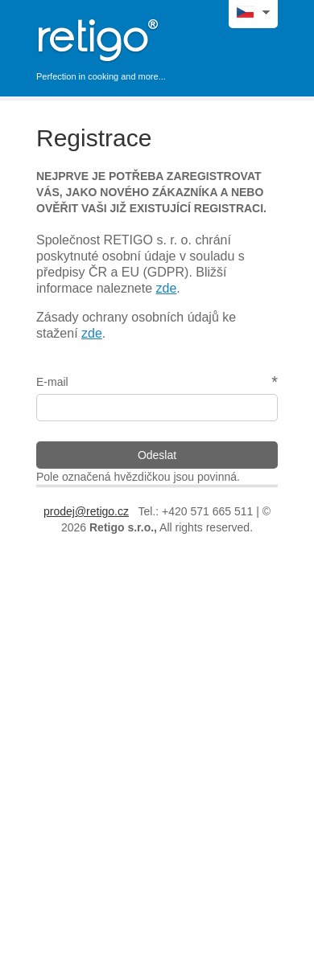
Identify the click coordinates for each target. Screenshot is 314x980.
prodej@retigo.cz (86, 511)
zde (167, 288)
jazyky (264, 11)
